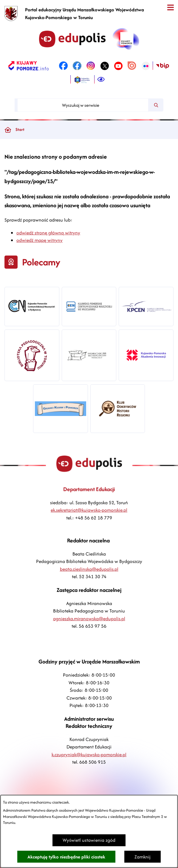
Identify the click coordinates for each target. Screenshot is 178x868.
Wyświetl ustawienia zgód (89, 840)
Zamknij (143, 857)
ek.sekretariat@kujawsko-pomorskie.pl (89, 510)
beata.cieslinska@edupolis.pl (89, 569)
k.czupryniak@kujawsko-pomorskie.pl (89, 755)
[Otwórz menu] (170, 8)
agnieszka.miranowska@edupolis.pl (89, 619)
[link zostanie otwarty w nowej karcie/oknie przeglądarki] (28, 66)
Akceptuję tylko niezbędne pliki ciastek (66, 857)
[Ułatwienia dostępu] (101, 80)
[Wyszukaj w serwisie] (83, 105)
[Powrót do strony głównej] (8, 130)
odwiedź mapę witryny (40, 240)
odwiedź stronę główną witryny (48, 233)
